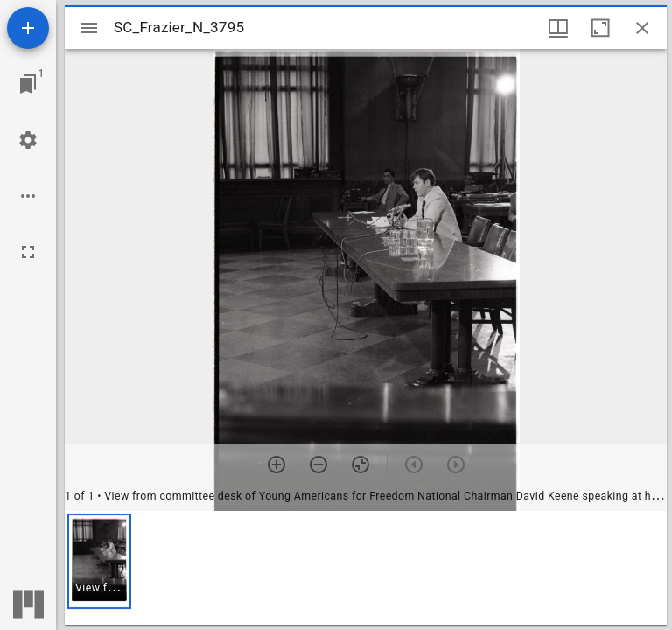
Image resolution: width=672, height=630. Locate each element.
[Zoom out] (318, 465)
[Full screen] (28, 252)
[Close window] (642, 28)
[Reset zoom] (360, 465)
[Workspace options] (28, 196)
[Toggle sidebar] (89, 28)
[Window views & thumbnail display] (558, 28)
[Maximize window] (600, 28)
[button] (99, 561)
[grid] (366, 568)
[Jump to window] (28, 84)
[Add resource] (28, 28)
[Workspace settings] (28, 140)
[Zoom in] (276, 465)
